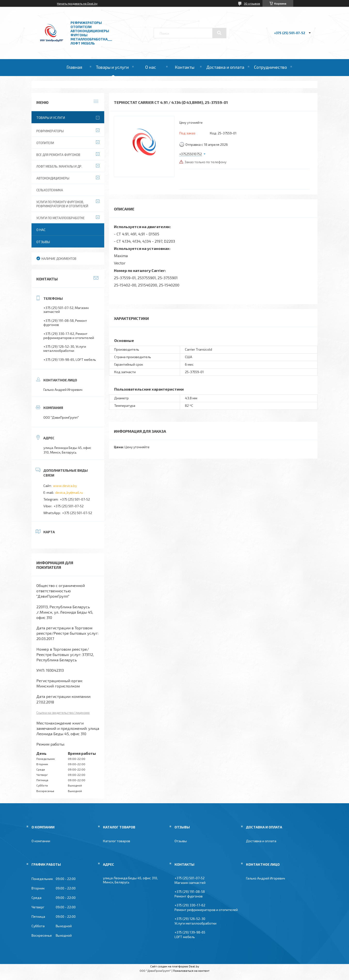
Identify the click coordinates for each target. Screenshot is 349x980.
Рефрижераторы (50, 131)
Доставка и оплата (225, 67)
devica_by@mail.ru (69, 492)
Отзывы (43, 242)
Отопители (45, 143)
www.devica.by (65, 486)
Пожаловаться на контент (191, 971)
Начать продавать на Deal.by (77, 3)
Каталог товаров (117, 841)
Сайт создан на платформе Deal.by (175, 966)
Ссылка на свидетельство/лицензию (63, 713)
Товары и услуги (112, 67)
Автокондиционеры (53, 178)
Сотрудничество (270, 67)
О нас (151, 67)
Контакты (185, 67)
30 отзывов (252, 3)
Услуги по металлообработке (60, 218)
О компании (41, 841)
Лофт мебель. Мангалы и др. (59, 166)
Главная (74, 67)
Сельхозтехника (50, 190)
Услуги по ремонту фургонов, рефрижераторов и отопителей (62, 204)
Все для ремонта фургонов (58, 155)
